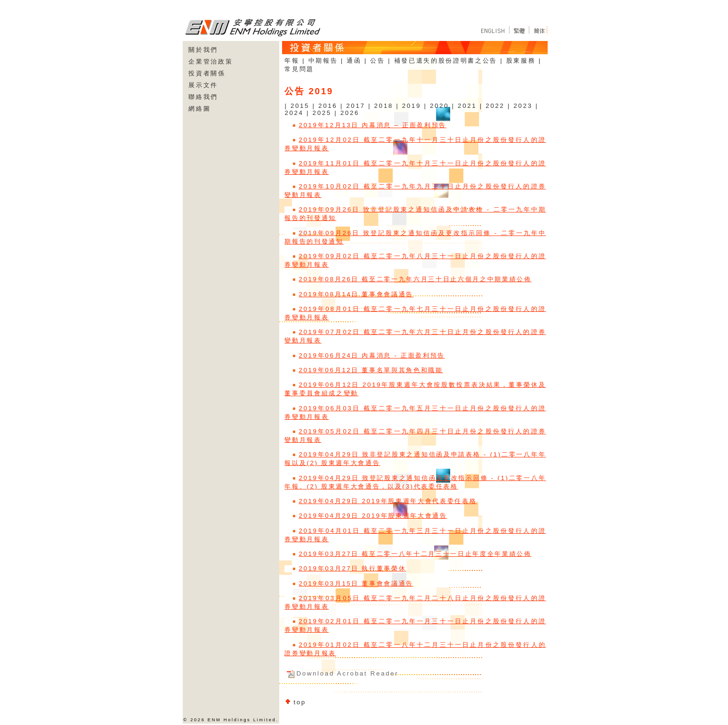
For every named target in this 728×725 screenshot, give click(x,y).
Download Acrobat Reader (347, 673)
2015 (300, 106)
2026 (350, 113)
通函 (354, 61)
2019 (412, 106)
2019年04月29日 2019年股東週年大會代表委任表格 (388, 501)
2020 (439, 106)
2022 (495, 106)
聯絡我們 (203, 97)
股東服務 (521, 61)
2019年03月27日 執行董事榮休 (352, 568)
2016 (328, 106)
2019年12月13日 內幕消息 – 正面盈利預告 (372, 125)
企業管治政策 (210, 61)
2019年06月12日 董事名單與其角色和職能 (371, 370)
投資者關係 (207, 73)
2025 (322, 113)
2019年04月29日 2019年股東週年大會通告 (373, 516)
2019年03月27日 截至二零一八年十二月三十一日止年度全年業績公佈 (415, 554)
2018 (383, 106)
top (300, 702)
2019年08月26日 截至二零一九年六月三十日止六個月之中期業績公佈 (415, 279)
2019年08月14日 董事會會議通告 (356, 294)
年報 (292, 61)
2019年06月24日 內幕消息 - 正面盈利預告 (372, 355)
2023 (523, 106)
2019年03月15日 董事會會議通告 (356, 583)
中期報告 (323, 61)
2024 (294, 113)
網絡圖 (199, 109)
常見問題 (299, 69)
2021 (467, 106)
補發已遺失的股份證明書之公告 (446, 61)
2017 (356, 106)
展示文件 (203, 85)
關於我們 (203, 50)
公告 (377, 61)
